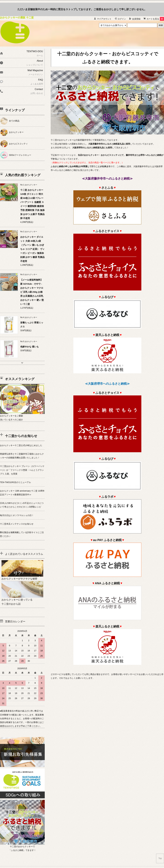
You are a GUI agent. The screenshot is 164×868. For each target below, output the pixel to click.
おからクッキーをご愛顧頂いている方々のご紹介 (22, 416)
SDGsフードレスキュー (20, 155)
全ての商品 (14, 121)
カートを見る (155, 19)
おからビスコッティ (18, 144)
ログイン (122, 19)
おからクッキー (16, 132)
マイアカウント (104, 19)
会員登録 (136, 19)
